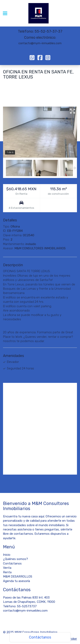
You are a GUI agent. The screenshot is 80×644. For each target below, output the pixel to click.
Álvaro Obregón (28, 84)
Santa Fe (9, 84)
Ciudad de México (52, 84)
